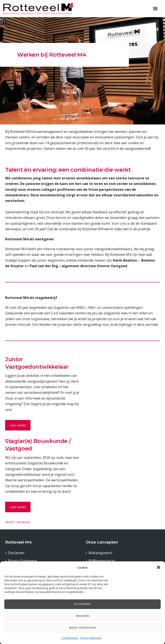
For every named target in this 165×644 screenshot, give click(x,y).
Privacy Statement (91, 638)
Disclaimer (16, 553)
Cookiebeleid (70, 638)
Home (9, 522)
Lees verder (18, 425)
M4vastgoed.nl (100, 553)
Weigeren (82, 616)
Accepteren (82, 604)
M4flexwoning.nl (102, 561)
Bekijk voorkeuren (83, 628)
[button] (159, 567)
